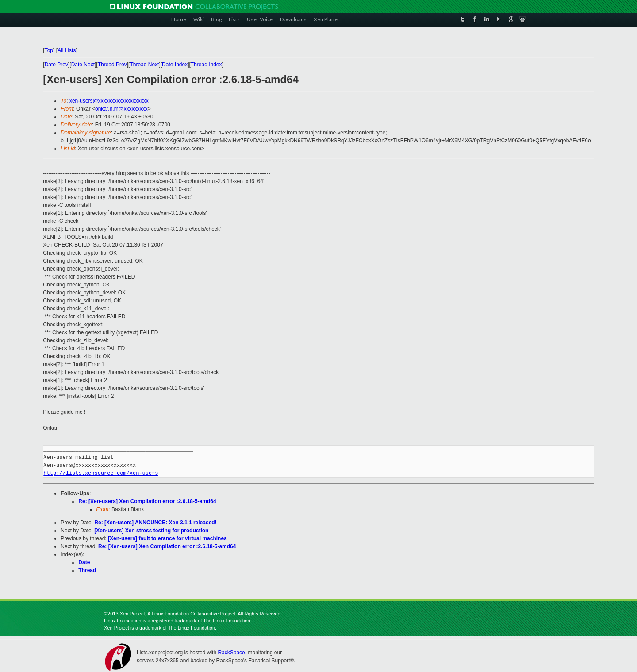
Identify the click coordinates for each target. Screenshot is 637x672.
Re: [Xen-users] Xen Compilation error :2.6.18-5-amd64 (147, 501)
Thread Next (144, 65)
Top (49, 50)
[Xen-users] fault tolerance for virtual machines (167, 538)
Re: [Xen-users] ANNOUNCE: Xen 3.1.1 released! (155, 523)
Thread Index (206, 65)
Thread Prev (112, 65)
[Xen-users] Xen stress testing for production (151, 531)
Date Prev (56, 65)
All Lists (67, 50)
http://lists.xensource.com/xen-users (101, 473)
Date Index (175, 65)
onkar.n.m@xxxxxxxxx (121, 109)
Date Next (83, 65)
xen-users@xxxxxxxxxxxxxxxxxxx (109, 101)
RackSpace (231, 653)
